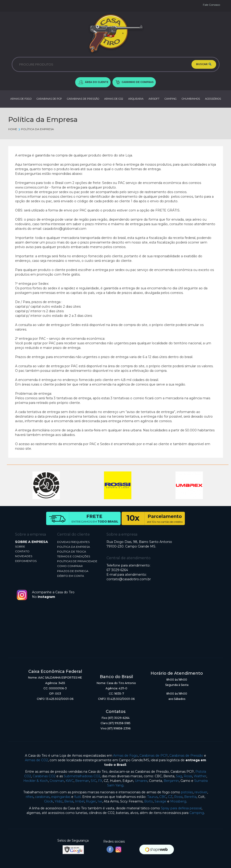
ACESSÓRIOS (213, 99)
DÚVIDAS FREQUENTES (73, 542)
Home (13, 129)
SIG (94, 781)
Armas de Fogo (125, 756)
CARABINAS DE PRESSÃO (83, 99)
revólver (201, 792)
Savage (160, 801)
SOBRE (20, 546)
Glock (49, 801)
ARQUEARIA (136, 99)
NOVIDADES (24, 556)
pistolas (187, 792)
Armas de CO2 (36, 760)
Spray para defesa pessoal (181, 808)
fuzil (77, 797)
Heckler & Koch (36, 781)
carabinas (42, 797)
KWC (70, 781)
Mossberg (178, 801)
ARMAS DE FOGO (21, 99)
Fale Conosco (211, 5)
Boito (149, 801)
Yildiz (59, 801)
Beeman (82, 781)
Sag (179, 776)
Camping (197, 813)
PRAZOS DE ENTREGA (73, 571)
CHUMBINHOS (191, 99)
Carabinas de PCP (154, 756)
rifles (30, 797)
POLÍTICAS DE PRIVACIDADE (77, 561)
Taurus (152, 797)
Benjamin (171, 781)
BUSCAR (204, 64)
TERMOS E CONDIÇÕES (74, 556)
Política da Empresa (36, 129)
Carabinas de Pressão (186, 756)
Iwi (100, 801)
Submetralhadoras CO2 (82, 776)
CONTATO (22, 551)
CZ (170, 797)
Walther (200, 776)
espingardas (61, 797)
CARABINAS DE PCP (49, 99)
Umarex (141, 781)
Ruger (91, 801)
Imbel (80, 801)
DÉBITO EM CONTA (71, 576)
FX (100, 781)
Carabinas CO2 (44, 776)
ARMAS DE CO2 (114, 99)
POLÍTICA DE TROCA (72, 552)
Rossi (188, 776)
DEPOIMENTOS (26, 561)
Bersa (69, 801)
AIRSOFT (154, 99)
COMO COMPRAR (70, 566)
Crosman (57, 781)
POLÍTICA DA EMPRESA (74, 547)
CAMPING (171, 99)
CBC (163, 797)
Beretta (190, 797)
